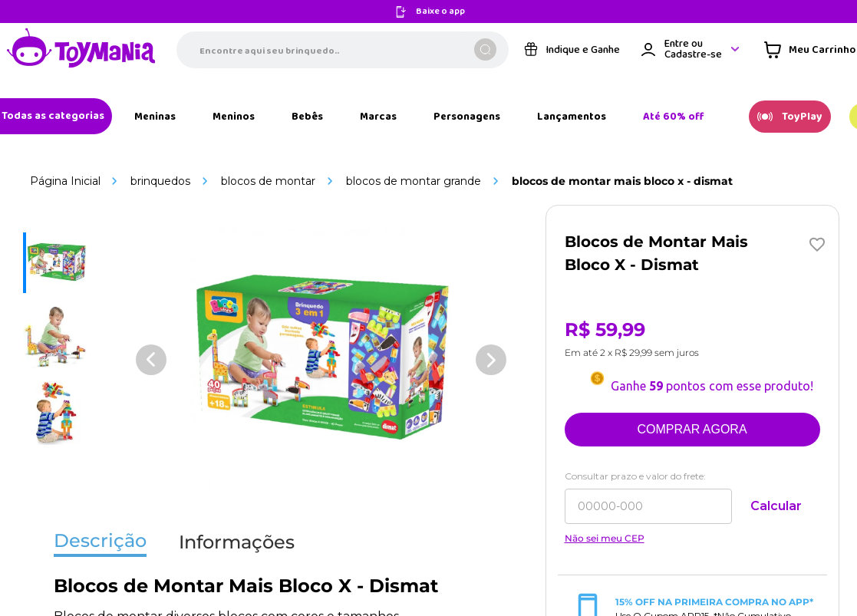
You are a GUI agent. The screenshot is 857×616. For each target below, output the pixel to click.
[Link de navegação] (81, 49)
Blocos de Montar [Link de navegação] (268, 181)
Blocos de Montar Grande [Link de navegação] (414, 181)
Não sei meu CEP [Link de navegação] (605, 539)
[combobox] (343, 50)
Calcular (776, 506)
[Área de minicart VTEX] (810, 50)
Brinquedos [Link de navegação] (160, 181)
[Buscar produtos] (485, 49)
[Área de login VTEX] (691, 49)
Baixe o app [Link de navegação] (440, 12)
